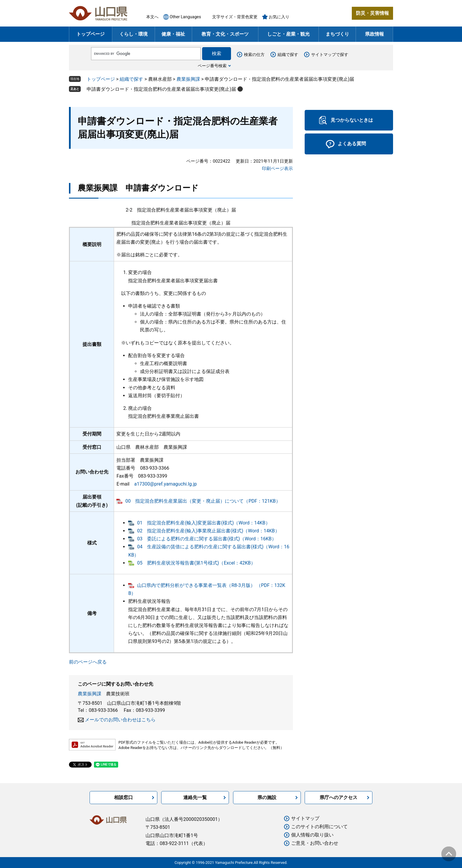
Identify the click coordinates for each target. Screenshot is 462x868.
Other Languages (185, 17)
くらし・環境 (133, 34)
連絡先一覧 (195, 797)
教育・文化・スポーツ (225, 34)
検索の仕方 (254, 55)
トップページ (90, 34)
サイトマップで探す (330, 55)
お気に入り (279, 17)
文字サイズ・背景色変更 (235, 17)
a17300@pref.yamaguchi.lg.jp (165, 484)
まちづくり (337, 34)
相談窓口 (123, 797)
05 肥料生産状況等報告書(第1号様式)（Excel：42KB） (196, 563)
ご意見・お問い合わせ (315, 843)
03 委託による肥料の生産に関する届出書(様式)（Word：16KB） (207, 539)
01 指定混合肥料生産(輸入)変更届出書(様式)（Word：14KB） (203, 523)
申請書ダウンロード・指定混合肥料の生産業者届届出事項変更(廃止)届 (161, 89)
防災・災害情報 (372, 13)
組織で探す (288, 55)
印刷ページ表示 (277, 169)
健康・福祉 (173, 34)
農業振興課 (188, 79)
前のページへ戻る (88, 662)
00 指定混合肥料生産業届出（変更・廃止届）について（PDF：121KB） (203, 501)
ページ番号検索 (212, 66)
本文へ (152, 17)
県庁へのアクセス (339, 797)
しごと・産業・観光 (288, 34)
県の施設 (267, 797)
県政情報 (374, 34)
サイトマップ (305, 818)
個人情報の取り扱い (312, 835)
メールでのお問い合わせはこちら (120, 720)
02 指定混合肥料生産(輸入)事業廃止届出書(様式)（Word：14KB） (208, 531)
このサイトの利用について (319, 827)
